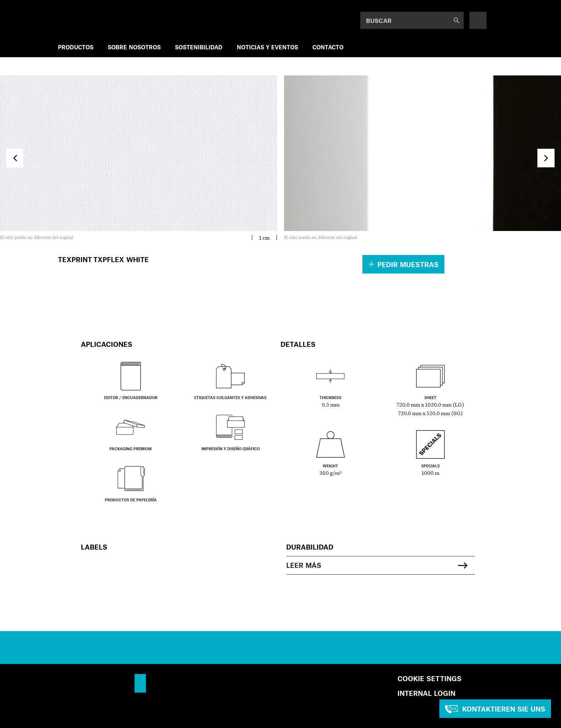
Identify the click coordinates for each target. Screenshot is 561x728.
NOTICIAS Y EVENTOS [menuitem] (267, 47)
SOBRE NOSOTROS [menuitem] (134, 47)
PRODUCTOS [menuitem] (76, 47)
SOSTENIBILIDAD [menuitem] (199, 47)
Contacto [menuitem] (328, 47)
